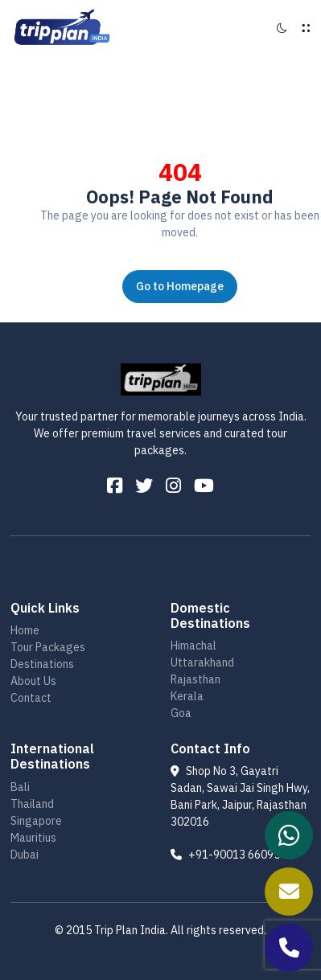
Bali (20, 787)
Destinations (42, 664)
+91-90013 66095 (225, 855)
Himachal (193, 646)
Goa (181, 713)
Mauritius (33, 838)
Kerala (187, 696)
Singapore (36, 821)
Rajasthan (195, 679)
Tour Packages (48, 647)
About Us (33, 681)
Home (25, 630)
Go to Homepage (180, 286)
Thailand (32, 804)
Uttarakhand (202, 662)
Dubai (25, 855)
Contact (31, 698)
